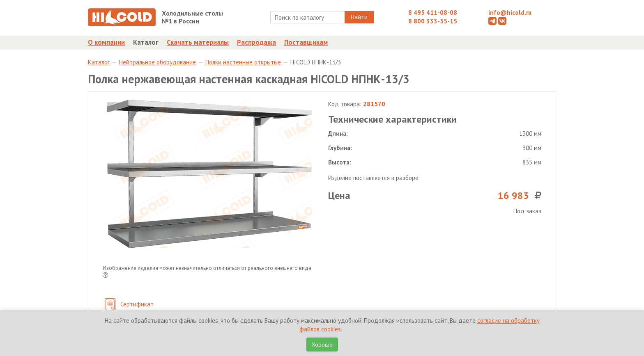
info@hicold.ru (510, 13)
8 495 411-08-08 (433, 13)
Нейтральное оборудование (158, 62)
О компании (106, 42)
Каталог (146, 42)
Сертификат (129, 305)
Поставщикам (306, 42)
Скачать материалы (198, 42)
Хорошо (322, 345)
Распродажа (256, 42)
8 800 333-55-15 (433, 21)
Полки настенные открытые (243, 62)
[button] (105, 276)
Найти (359, 17)
